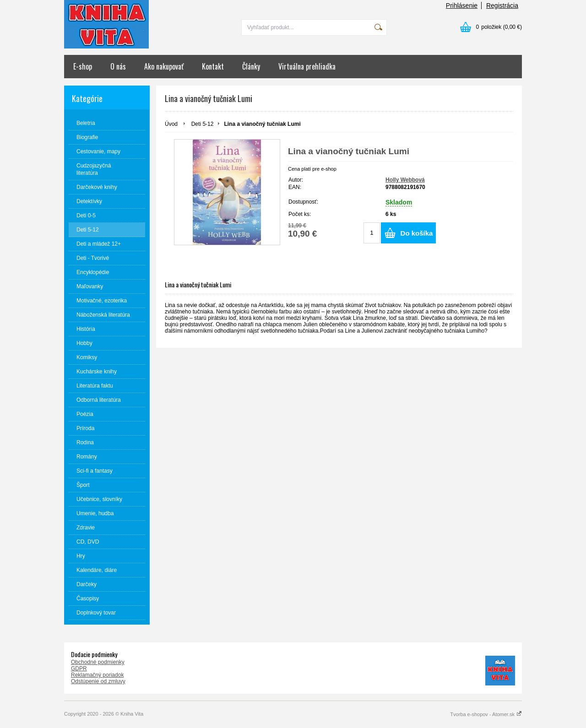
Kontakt (213, 66)
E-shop (83, 66)
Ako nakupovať (164, 66)
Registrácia (502, 5)
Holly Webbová (405, 180)
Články (251, 66)
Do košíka (417, 233)
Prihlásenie (462, 5)
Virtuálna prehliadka (307, 66)
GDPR (79, 669)
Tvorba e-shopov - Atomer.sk (486, 714)
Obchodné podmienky (98, 662)
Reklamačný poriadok (97, 675)
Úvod (171, 124)
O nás (118, 66)
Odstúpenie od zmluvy (98, 681)
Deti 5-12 (203, 124)
